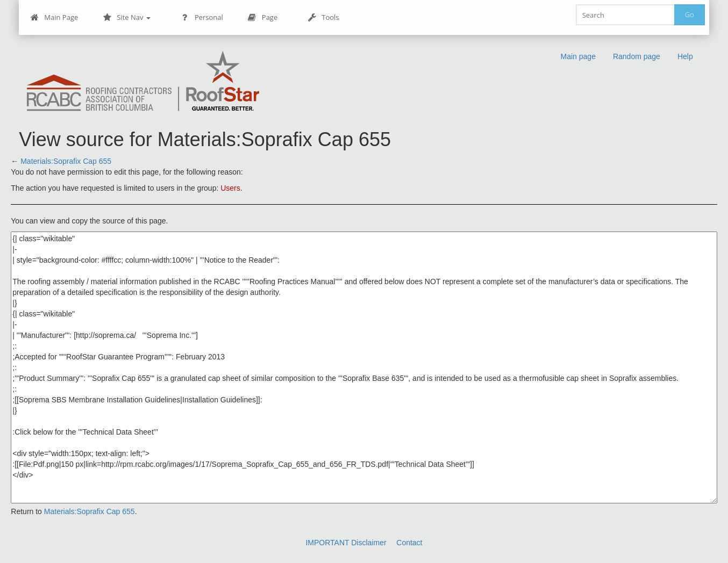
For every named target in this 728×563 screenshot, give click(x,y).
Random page (637, 56)
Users (230, 188)
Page (263, 17)
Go (690, 15)
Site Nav (127, 17)
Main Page (54, 17)
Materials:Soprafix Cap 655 (66, 161)
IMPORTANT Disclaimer (346, 543)
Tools (323, 17)
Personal (202, 17)
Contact (409, 543)
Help (685, 56)
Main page (578, 56)
